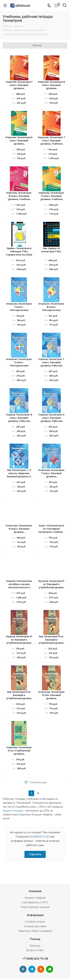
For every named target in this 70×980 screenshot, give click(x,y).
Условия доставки (35, 926)
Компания (35, 891)
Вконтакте (23, 969)
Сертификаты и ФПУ (35, 902)
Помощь (35, 939)
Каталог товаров (35, 898)
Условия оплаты (35, 922)
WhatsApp (50, 969)
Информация (35, 915)
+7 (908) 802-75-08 (35, 959)
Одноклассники (41, 969)
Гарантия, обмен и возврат (35, 931)
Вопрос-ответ (35, 950)
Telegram (32, 969)
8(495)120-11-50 (40, 837)
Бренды (35, 946)
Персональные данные (35, 907)
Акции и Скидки (13, 811)
